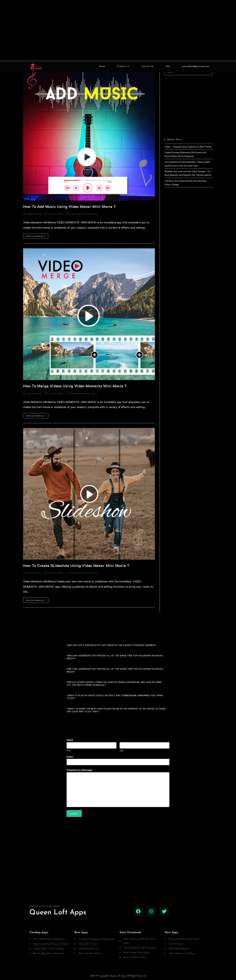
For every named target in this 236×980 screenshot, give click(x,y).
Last (121, 750)
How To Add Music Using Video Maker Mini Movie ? (69, 206)
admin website (34, 214)
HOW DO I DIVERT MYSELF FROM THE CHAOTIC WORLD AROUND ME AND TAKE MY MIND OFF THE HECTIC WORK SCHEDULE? (114, 684)
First (69, 750)
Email (71, 757)
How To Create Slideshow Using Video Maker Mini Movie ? (76, 565)
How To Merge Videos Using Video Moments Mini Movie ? (75, 386)
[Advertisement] (118, 31)
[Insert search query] (189, 72)
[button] (118, 645)
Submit (74, 814)
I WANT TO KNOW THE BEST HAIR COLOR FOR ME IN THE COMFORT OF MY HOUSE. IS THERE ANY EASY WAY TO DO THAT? (116, 710)
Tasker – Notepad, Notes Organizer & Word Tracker (188, 147)
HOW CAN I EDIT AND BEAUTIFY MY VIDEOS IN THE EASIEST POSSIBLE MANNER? (111, 645)
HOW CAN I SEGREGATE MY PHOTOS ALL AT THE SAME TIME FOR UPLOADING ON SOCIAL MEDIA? (115, 657)
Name (71, 740)
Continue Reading (37, 235)
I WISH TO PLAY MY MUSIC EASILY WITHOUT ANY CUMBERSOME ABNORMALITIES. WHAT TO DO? (115, 697)
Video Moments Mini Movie (84, 214)
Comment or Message (80, 770)
